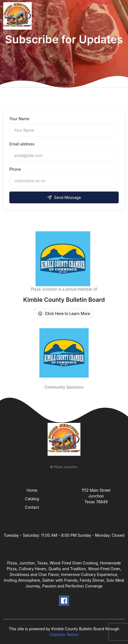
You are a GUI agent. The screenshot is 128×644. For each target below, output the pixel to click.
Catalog (32, 499)
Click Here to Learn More (64, 313)
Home (32, 490)
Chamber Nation (64, 635)
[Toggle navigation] (120, 16)
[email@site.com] (64, 155)
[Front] (19, 16)
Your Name (19, 119)
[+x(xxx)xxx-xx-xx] (64, 181)
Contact (32, 507)
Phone (15, 169)
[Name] (64, 130)
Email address (22, 144)
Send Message (64, 197)
